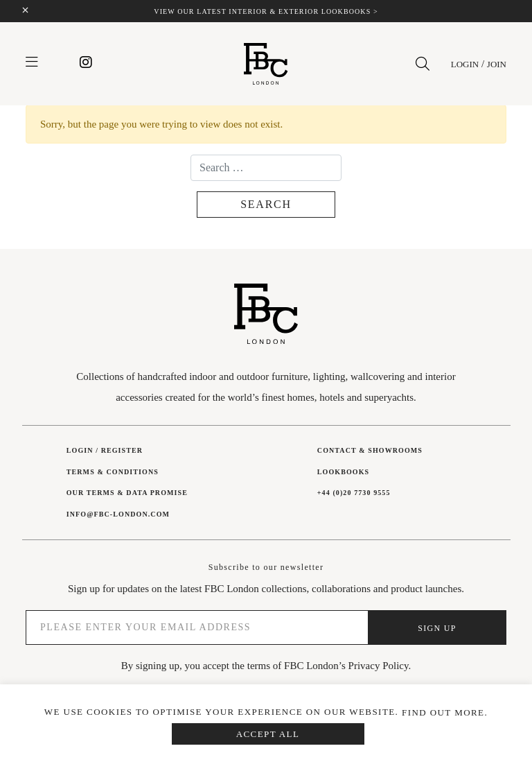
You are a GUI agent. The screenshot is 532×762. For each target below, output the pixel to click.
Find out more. (445, 712)
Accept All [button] (268, 734)
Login (465, 64)
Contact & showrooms (370, 450)
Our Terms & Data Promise (127, 493)
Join (497, 64)
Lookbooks (343, 472)
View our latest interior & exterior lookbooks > (266, 11)
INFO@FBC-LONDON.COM (118, 514)
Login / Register (105, 450)
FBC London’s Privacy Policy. (347, 666)
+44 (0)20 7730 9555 (354, 493)
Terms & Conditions (113, 472)
